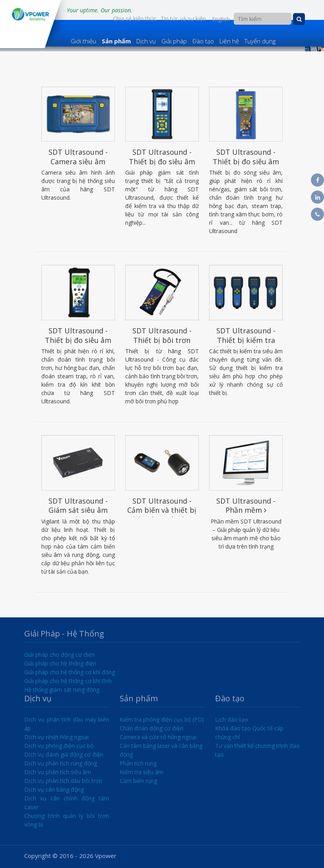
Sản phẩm (116, 41)
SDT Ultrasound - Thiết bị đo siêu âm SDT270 (246, 161)
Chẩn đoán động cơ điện (151, 728)
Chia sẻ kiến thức (135, 18)
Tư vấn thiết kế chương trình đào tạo (257, 750)
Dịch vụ (146, 41)
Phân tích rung (138, 763)
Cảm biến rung (138, 781)
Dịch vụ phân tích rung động (61, 763)
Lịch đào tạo (232, 719)
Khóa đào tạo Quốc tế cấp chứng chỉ (249, 733)
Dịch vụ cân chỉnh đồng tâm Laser (67, 803)
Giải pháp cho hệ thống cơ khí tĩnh (68, 681)
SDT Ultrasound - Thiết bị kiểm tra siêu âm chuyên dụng (246, 344)
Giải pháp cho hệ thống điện (60, 663)
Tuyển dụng (260, 41)
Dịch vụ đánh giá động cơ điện (64, 754)
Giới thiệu (83, 41)
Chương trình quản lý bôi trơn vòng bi (67, 820)
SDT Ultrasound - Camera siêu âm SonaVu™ (78, 161)
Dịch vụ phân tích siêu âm (58, 772)
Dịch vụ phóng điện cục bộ (59, 746)
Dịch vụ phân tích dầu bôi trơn (63, 781)
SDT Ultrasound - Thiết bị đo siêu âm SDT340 (162, 161)
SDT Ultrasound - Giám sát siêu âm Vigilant (78, 510)
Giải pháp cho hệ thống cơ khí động (70, 672)
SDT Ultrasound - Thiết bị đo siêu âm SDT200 (78, 340)
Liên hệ (229, 41)
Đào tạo (203, 41)
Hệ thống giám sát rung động (62, 690)
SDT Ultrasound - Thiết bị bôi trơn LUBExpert (162, 340)
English (221, 19)
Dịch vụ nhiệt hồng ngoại (56, 737)
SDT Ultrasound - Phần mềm (246, 505)
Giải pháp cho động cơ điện (59, 655)
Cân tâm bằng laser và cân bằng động (161, 750)
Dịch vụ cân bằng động (54, 789)
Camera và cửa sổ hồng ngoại (158, 737)
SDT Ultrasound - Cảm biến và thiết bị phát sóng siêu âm (162, 510)
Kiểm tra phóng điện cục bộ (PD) (162, 719)
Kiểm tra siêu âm (142, 772)
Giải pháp (174, 41)
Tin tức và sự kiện (183, 18)
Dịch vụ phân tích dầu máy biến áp (67, 724)
